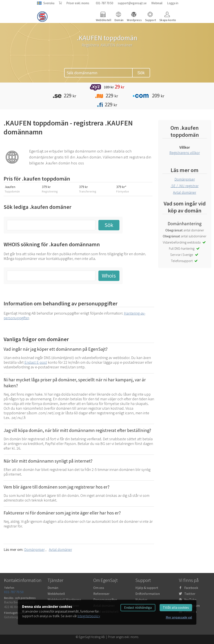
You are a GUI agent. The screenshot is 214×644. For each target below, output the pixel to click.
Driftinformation (148, 594)
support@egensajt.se (132, 3)
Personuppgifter (105, 600)
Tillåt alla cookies (176, 607)
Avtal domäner (60, 549)
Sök (141, 73)
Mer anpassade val (179, 617)
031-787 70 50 (104, 3)
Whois (109, 276)
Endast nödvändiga (138, 607)
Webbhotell (56, 594)
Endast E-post (36, 362)
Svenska (49, 3)
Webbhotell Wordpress (64, 600)
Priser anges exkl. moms (123, 637)
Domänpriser (34, 549)
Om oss (99, 588)
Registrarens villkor (185, 153)
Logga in (173, 3)
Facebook (191, 588)
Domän (53, 588)
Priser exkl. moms (78, 3)
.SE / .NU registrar (185, 186)
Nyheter (141, 600)
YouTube (190, 600)
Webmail (157, 3)
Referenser (101, 594)
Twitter (190, 594)
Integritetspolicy (89, 616)
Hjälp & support (147, 588)
